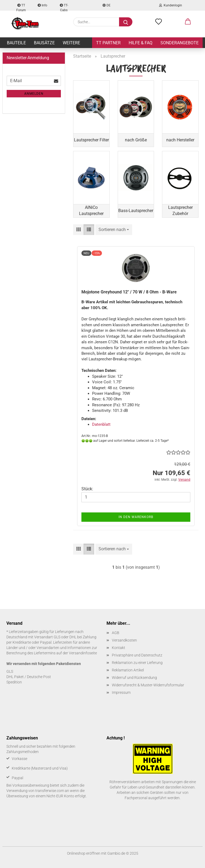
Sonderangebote (180, 43)
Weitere (71, 43)
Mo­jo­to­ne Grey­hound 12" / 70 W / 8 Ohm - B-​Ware (129, 292)
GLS (10, 671)
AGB (116, 633)
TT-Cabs (64, 7)
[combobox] (114, 230)
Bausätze (44, 43)
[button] (188, 22)
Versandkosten (124, 640)
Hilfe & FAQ (141, 43)
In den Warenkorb (136, 517)
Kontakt (119, 648)
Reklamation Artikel (128, 670)
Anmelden (34, 94)
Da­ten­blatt (101, 424)
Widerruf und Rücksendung (134, 678)
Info (42, 5)
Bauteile (16, 43)
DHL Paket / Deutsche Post (29, 677)
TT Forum (21, 7)
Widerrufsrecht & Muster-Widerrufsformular (148, 685)
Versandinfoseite (83, 653)
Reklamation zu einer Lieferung (137, 663)
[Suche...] (126, 22)
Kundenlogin (171, 5)
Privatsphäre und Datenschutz (137, 655)
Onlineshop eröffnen (84, 853)
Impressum (121, 692)
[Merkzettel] (159, 22)
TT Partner (108, 43)
